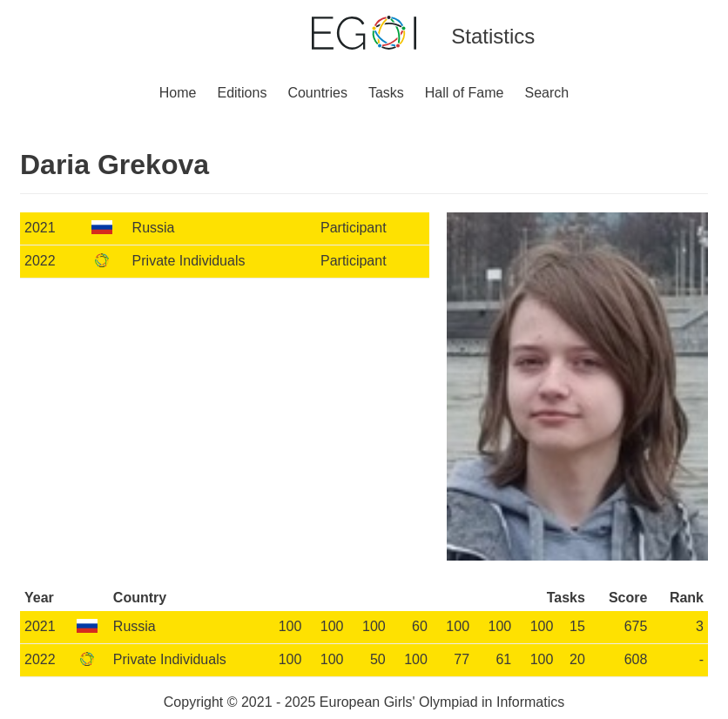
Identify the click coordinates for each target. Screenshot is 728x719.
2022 (40, 261)
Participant (354, 228)
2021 (40, 228)
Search (547, 93)
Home (178, 93)
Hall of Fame (465, 93)
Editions (242, 93)
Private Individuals (189, 261)
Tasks (386, 93)
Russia (154, 228)
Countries (317, 93)
